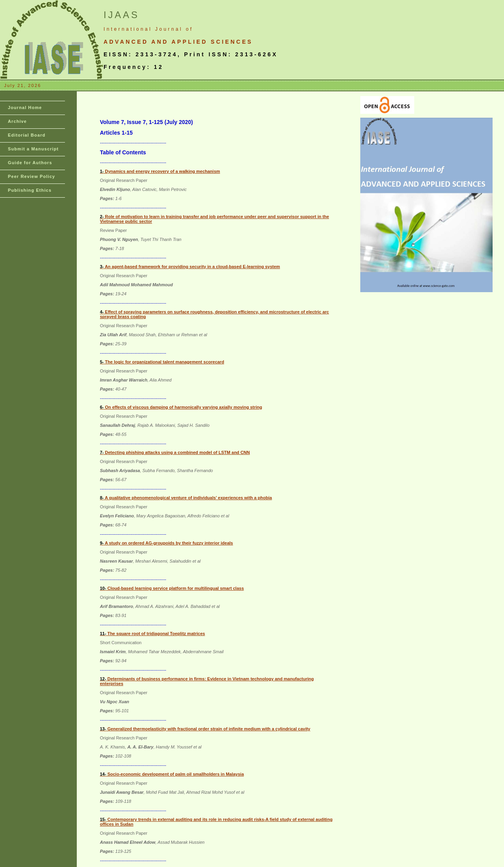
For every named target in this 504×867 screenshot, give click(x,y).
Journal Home (25, 107)
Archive (17, 121)
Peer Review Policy (31, 176)
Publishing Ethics (30, 190)
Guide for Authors (30, 163)
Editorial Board (27, 135)
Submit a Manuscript (33, 149)
